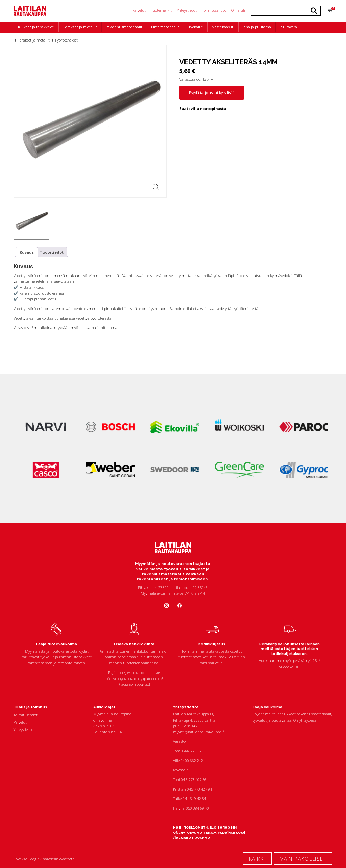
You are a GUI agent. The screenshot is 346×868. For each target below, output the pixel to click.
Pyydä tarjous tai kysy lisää (212, 93)
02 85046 (189, 726)
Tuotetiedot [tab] (52, 252)
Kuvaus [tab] (27, 252)
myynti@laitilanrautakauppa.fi (199, 732)
